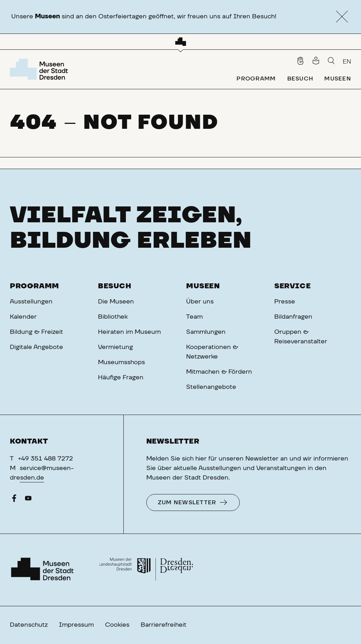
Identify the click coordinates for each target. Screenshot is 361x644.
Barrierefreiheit (164, 625)
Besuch (115, 286)
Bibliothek (113, 317)
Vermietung (115, 347)
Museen (203, 286)
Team (194, 317)
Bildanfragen (293, 317)
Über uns (200, 302)
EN (347, 62)
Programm (35, 286)
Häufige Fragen (121, 378)
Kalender (23, 317)
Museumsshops (121, 362)
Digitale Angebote (36, 347)
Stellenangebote (211, 387)
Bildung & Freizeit (36, 332)
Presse (285, 302)
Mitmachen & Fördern (219, 372)
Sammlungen (206, 332)
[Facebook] (14, 500)
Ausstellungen (31, 302)
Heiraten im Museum (129, 332)
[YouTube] (28, 500)
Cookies (117, 625)
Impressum (76, 625)
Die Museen (116, 302)
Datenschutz (29, 625)
